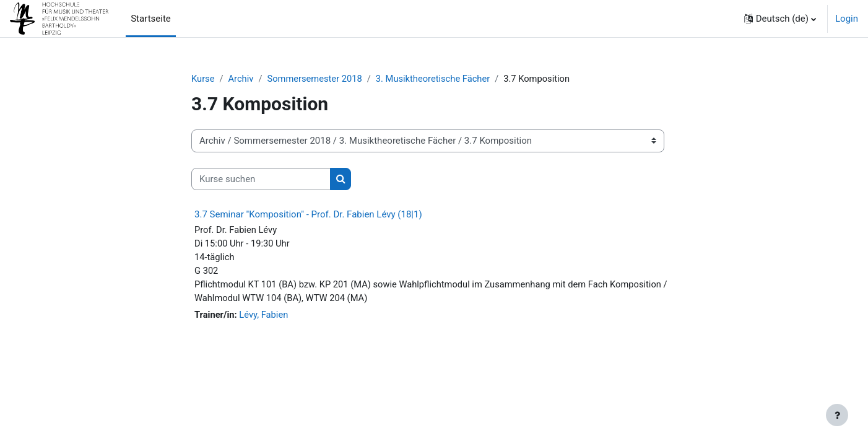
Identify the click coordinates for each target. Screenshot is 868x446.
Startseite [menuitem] (151, 19)
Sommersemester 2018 (317, 79)
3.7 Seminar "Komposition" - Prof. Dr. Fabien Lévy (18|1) (308, 215)
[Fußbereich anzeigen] (837, 415)
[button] (780, 19)
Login (847, 19)
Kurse (203, 79)
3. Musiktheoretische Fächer (437, 79)
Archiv (242, 79)
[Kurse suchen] (261, 179)
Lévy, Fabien (265, 317)
